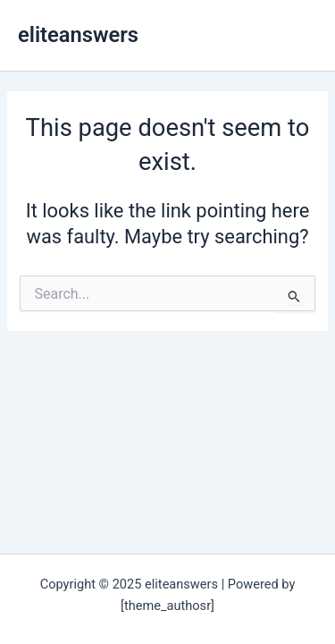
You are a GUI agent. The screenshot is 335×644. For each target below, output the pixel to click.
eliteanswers (78, 35)
